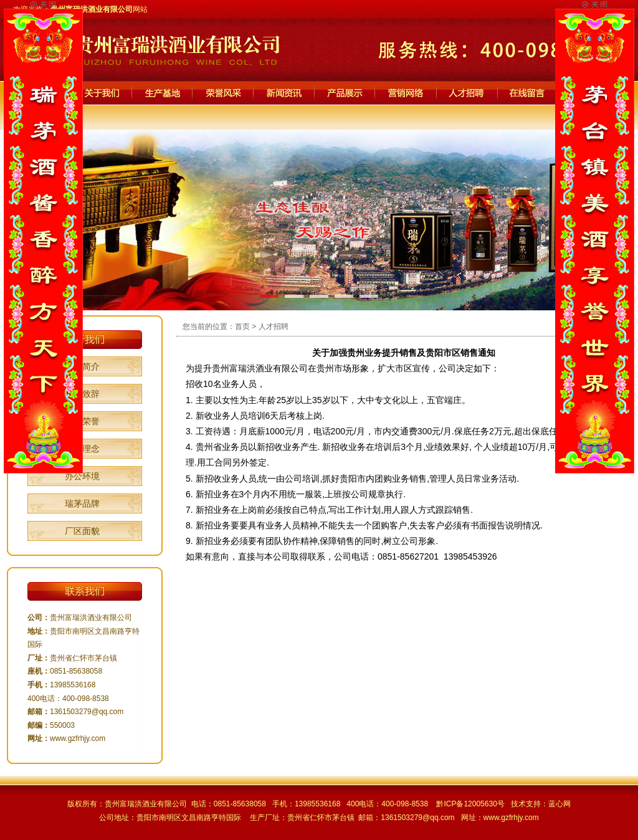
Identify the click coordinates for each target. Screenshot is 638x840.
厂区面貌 (82, 531)
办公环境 (82, 476)
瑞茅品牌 (82, 504)
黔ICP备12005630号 (470, 804)
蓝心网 (559, 804)
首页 (242, 327)
